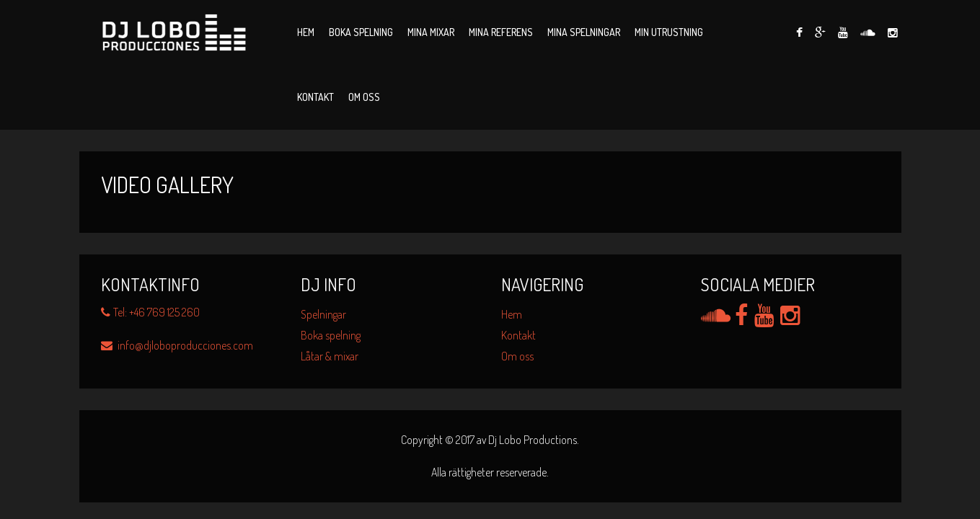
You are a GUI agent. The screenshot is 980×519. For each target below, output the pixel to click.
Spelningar (323, 314)
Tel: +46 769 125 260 (150, 312)
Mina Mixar (431, 32)
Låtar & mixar (330, 356)
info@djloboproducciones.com (177, 345)
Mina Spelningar (584, 32)
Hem (306, 32)
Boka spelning (361, 32)
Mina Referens (501, 32)
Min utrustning (669, 32)
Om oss (364, 97)
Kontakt (315, 97)
